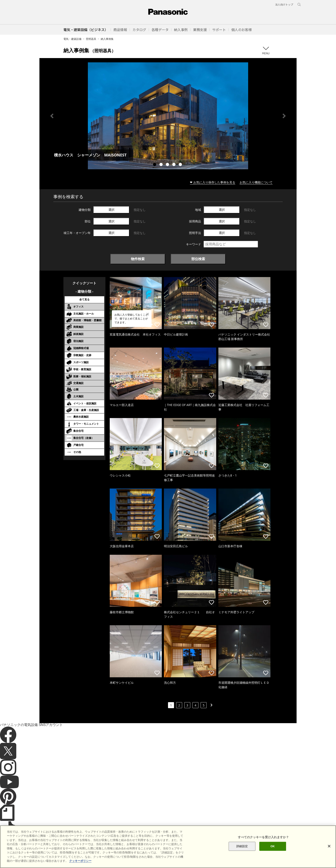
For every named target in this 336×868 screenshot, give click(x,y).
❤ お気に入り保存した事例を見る (213, 182)
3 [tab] (168, 165)
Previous (52, 116)
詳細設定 (242, 853)
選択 (111, 210)
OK (273, 853)
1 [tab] (155, 165)
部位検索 (198, 259)
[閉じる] (329, 853)
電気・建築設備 (72, 39)
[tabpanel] (168, 116)
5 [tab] (181, 165)
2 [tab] (162, 165)
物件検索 (138, 259)
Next (284, 116)
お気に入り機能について (256, 182)
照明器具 (91, 39)
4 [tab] (174, 165)
